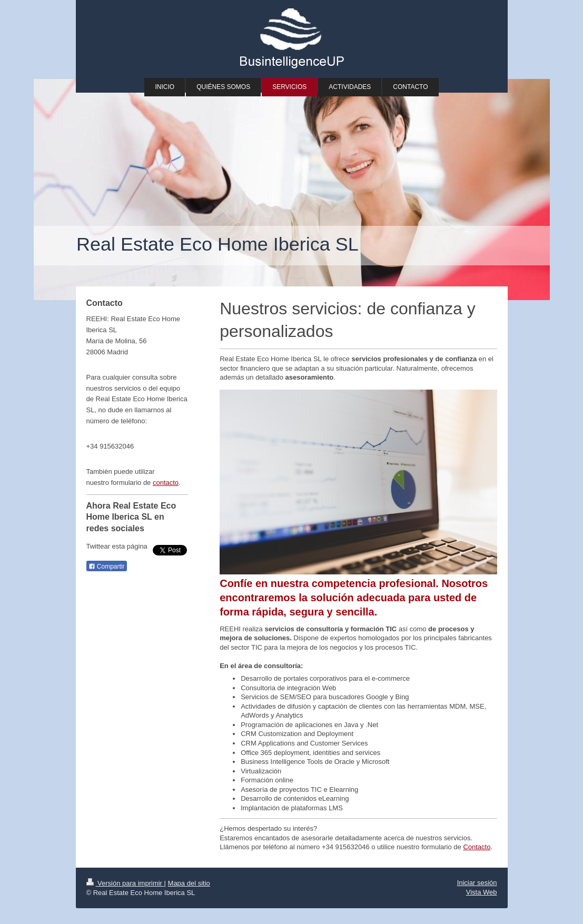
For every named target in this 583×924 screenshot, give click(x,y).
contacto (166, 483)
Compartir (107, 567)
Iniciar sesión (477, 883)
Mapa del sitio (189, 883)
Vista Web (482, 892)
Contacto (477, 847)
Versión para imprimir (125, 883)
